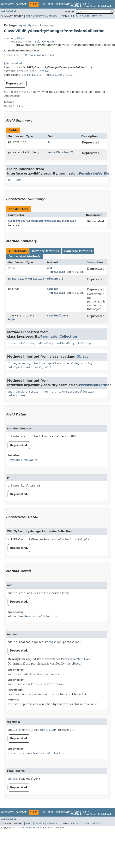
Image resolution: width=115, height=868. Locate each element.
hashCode (71, 363)
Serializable (14, 55)
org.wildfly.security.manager (36, 25)
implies (53, 289)
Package (21, 4)
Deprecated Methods (24, 256)
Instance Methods (45, 251)
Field (29, 16)
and (10, 392)
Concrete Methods (78, 251)
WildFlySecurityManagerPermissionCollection (42, 221)
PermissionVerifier (40, 55)
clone (12, 363)
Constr (39, 16)
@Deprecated (13, 63)
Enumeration (17, 279)
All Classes (9, 11)
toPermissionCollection (76, 392)
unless (12, 395)
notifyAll (15, 367)
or (53, 392)
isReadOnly (45, 343)
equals (24, 363)
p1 (49, 142)
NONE (19, 180)
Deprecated (64, 4)
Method (52, 16)
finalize (38, 363)
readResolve (56, 315)
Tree (51, 4)
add (49, 268)
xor (23, 395)
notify (86, 363)
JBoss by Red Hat (32, 828)
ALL (10, 180)
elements (54, 279)
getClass (55, 363)
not (46, 392)
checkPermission (28, 392)
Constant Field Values (23, 460)
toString (84, 343)
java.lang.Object (15, 38)
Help (86, 4)
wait (29, 367)
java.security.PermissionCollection (33, 42)
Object (13, 319)
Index (77, 4)
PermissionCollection (33, 71)
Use (43, 4)
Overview (7, 4)
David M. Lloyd (14, 106)
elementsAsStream (21, 343)
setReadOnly (66, 343)
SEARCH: (70, 12)
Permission (57, 272)
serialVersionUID (61, 152)
